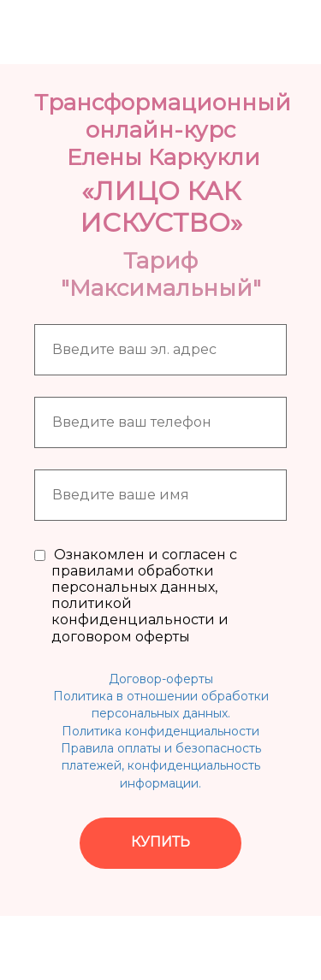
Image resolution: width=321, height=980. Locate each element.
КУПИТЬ (160, 842)
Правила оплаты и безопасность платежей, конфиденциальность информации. (161, 766)
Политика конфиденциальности (160, 731)
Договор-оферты (161, 679)
